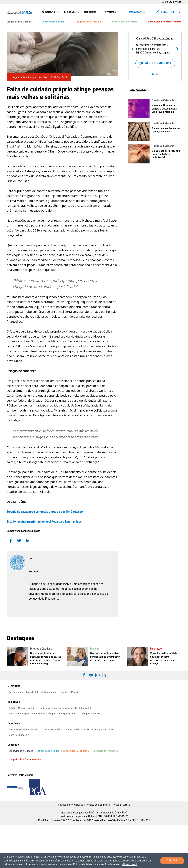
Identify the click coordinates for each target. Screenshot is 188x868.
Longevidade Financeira (125, 22)
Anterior (133, 49)
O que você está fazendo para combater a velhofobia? (166, 154)
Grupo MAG (121, 813)
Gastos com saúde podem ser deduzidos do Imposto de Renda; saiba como (105, 657)
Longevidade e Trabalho (88, 22)
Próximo (177, 49)
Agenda (30, 692)
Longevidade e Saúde (53, 22)
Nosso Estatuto (121, 805)
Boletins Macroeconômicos (23, 708)
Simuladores (108, 730)
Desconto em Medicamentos (24, 730)
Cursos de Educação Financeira (81, 730)
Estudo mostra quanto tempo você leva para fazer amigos (44, 521)
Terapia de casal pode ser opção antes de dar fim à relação (45, 512)
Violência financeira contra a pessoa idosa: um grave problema (165, 109)
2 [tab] (157, 74)
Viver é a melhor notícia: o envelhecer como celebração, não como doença (165, 658)
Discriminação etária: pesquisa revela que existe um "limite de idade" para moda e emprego (46, 658)
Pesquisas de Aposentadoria (63, 714)
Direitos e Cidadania (163, 100)
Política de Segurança (98, 805)
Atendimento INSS (52, 730)
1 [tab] (153, 74)
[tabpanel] (155, 52)
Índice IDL (86, 708)
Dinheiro (95, 649)
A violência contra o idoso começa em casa (167, 130)
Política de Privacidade (71, 805)
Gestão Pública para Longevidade (27, 714)
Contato (64, 692)
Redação (34, 571)
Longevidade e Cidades (19, 22)
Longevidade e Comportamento (165, 22)
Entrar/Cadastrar (171, 12)
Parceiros (76, 692)
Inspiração (156, 649)
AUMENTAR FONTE (172, 2)
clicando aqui (129, 864)
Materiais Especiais (19, 735)
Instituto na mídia (47, 692)
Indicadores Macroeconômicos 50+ (59, 708)
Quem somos (16, 692)
